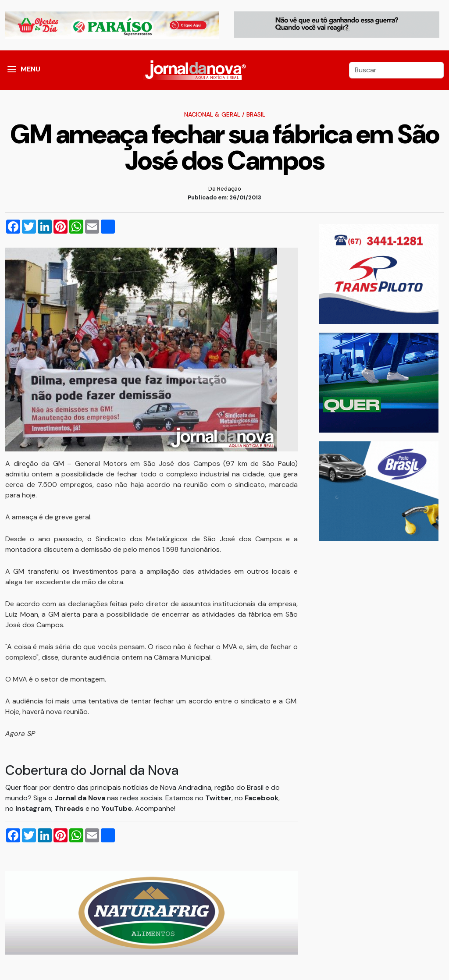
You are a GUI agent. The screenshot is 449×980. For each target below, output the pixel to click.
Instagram (33, 808)
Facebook (262, 798)
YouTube (117, 808)
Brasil (256, 114)
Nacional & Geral (212, 114)
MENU (30, 69)
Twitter (218, 798)
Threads (70, 808)
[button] (12, 70)
